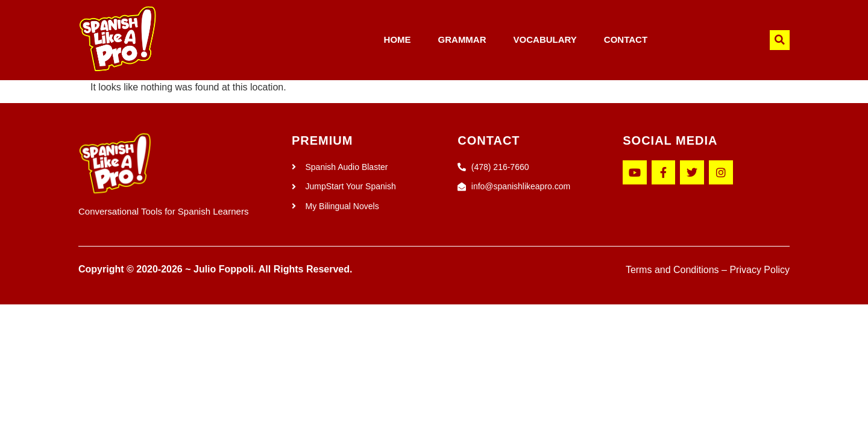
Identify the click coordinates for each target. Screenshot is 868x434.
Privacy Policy (759, 270)
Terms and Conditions (672, 270)
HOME (398, 39)
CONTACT (626, 39)
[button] (780, 40)
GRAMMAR (462, 39)
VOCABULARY (545, 39)
